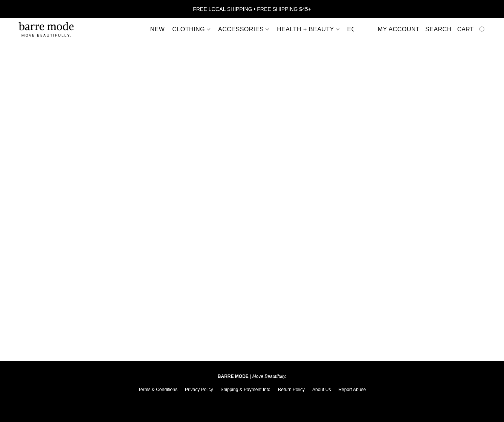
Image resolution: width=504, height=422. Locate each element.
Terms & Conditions (158, 390)
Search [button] (438, 29)
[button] (46, 29)
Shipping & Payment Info (246, 390)
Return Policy (291, 390)
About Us (321, 390)
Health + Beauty (308, 29)
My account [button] (399, 29)
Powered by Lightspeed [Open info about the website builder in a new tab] (252, 402)
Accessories (244, 29)
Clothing (191, 29)
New (158, 29)
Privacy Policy (199, 390)
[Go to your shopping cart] (472, 29)
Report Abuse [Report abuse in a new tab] (352, 390)
